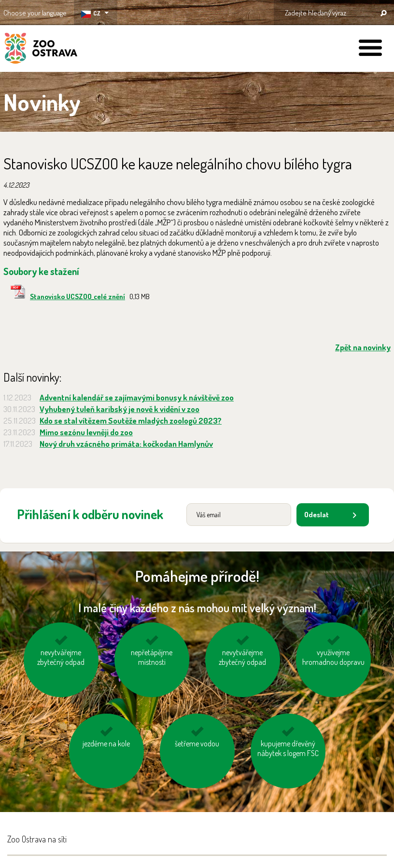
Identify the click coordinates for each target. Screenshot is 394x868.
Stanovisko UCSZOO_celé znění (77, 296)
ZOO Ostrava (41, 50)
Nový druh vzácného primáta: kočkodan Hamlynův (126, 444)
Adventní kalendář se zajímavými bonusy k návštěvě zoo (137, 397)
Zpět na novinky (363, 347)
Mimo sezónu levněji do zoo (86, 432)
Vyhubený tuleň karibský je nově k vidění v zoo (120, 409)
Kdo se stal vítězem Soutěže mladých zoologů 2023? (131, 420)
